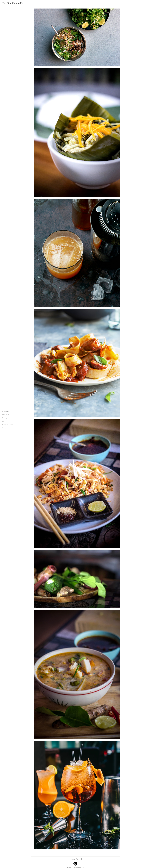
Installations (6, 415)
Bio (3, 421)
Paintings (5, 418)
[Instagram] (75, 864)
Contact (5, 428)
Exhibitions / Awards (8, 425)
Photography (6, 411)
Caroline (7, 3)
